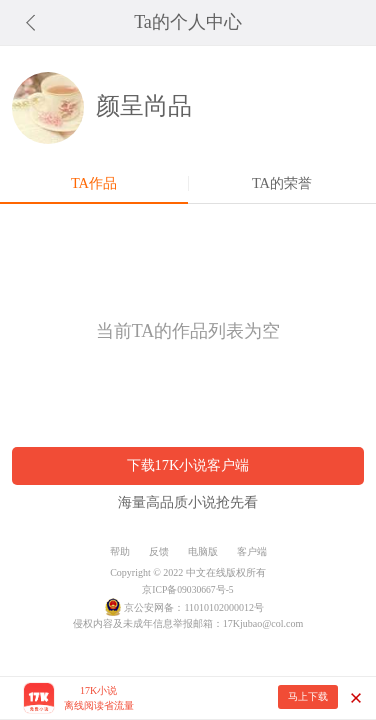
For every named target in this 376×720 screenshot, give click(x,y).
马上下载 (308, 696)
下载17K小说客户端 (188, 465)
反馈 (159, 551)
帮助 (120, 551)
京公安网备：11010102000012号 (194, 607)
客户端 (252, 551)
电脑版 (203, 551)
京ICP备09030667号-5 (187, 589)
